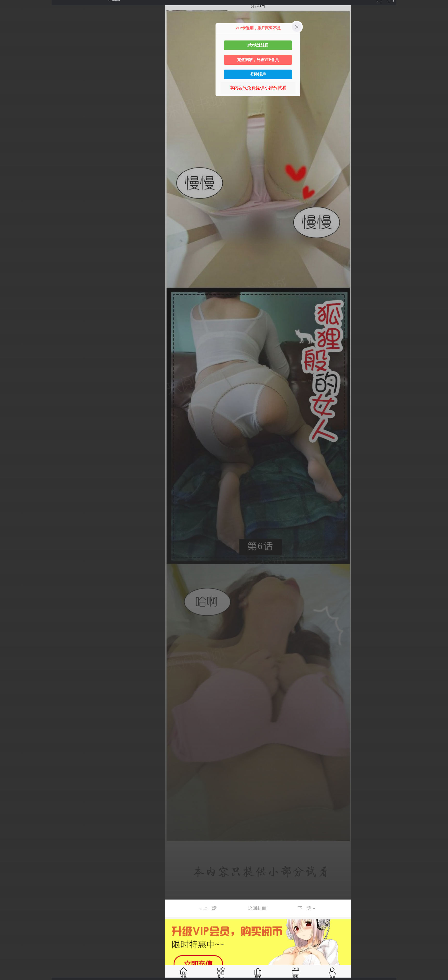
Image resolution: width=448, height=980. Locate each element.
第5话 (10, 51)
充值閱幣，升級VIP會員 (258, 60)
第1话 (10, 6)
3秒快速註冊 (258, 45)
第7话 (10, 74)
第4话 (10, 40)
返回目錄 (16, 102)
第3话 (10, 28)
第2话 (10, 17)
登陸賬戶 (258, 74)
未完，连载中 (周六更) (26, 85)
